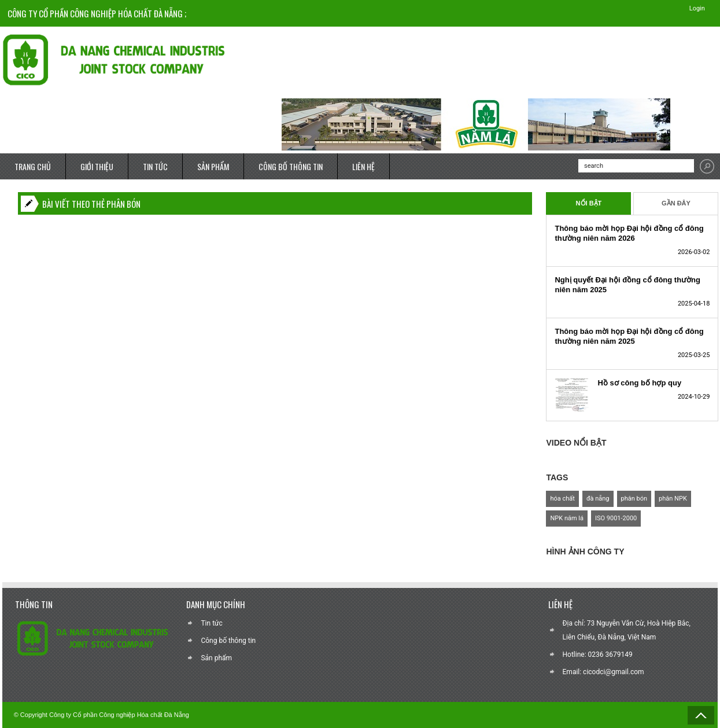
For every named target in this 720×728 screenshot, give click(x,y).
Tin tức (211, 623)
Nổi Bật (589, 204)
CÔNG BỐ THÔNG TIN (291, 166)
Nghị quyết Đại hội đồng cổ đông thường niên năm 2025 (627, 285)
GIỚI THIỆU (97, 166)
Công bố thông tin (228, 641)
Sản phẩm (216, 658)
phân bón (634, 499)
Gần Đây (676, 204)
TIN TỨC (155, 166)
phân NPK (673, 499)
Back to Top (701, 715)
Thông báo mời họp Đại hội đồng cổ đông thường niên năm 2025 (629, 336)
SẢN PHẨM (213, 166)
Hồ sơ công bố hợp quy (639, 383)
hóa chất (562, 499)
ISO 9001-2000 (616, 519)
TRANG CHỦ (33, 166)
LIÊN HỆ (363, 166)
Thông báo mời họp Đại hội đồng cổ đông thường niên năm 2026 (629, 233)
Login (695, 8)
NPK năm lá (567, 519)
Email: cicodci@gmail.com (603, 672)
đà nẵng (598, 499)
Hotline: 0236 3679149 (598, 655)
